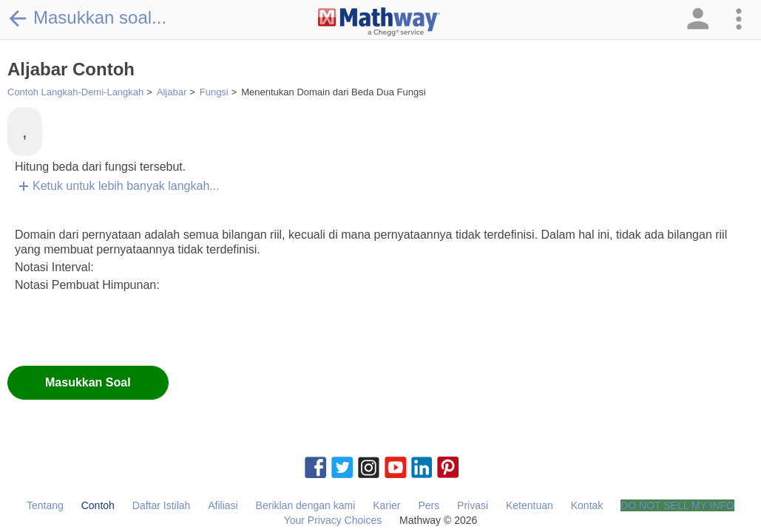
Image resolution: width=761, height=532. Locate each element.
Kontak (587, 505)
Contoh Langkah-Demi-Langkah (75, 92)
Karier (386, 505)
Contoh (98, 505)
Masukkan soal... (87, 18)
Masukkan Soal (88, 382)
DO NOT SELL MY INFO (677, 505)
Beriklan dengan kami (306, 505)
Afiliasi (223, 505)
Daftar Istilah (162, 505)
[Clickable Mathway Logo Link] (379, 22)
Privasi (473, 505)
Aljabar (172, 92)
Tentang (45, 505)
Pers (429, 505)
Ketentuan (530, 505)
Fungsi (214, 92)
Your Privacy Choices (333, 520)
